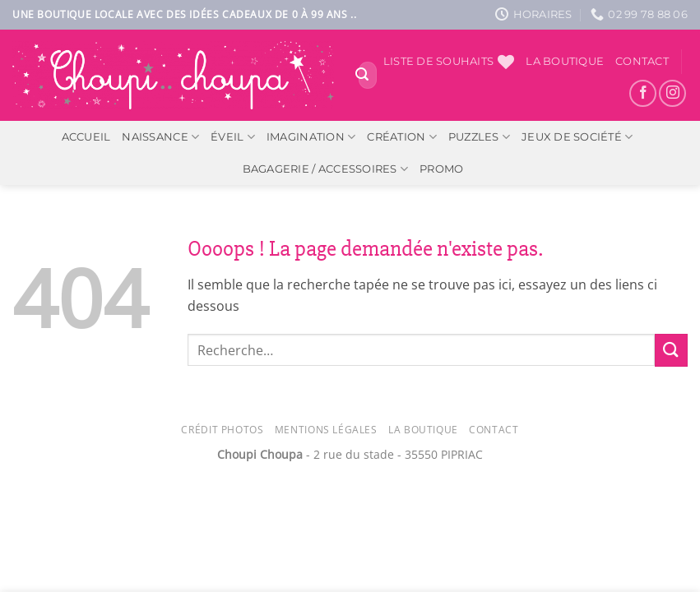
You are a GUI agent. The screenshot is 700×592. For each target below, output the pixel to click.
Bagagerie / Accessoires (325, 169)
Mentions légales (326, 430)
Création (402, 137)
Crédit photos (222, 430)
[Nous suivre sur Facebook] (643, 93)
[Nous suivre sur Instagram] (672, 93)
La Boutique (423, 430)
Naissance (160, 137)
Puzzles (479, 137)
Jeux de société (577, 137)
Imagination (311, 137)
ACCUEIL (86, 137)
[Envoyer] (362, 76)
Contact (642, 61)
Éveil (233, 137)
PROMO (441, 169)
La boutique (565, 61)
